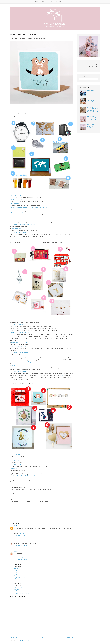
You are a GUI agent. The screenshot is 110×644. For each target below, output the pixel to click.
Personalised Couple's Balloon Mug (21, 362)
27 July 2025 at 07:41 (19, 578)
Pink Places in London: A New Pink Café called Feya (92, 118)
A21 (62, 376)
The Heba (17, 526)
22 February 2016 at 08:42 (21, 559)
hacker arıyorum (18, 570)
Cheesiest (14, 468)
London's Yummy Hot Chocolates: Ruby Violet (91, 100)
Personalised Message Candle (19, 352)
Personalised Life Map (17, 221)
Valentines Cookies (16, 356)
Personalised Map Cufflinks (19, 233)
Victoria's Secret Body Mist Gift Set (21, 325)
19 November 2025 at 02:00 (21, 593)
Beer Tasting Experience (18, 229)
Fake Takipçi (17, 589)
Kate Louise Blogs (19, 557)
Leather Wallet (15, 217)
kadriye (16, 574)
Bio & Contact (47, 2)
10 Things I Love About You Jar (19, 346)
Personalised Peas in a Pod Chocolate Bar (23, 225)
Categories (60, 2)
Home (37, 2)
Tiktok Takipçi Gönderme (21, 591)
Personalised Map (16, 464)
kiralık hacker (17, 569)
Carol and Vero (18, 541)
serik (15, 576)
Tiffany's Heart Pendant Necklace (20, 342)
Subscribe (71, 2)
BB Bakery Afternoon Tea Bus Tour (21, 332)
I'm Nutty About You (17, 454)
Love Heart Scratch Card (18, 472)
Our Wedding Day (92, 91)
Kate (15, 551)
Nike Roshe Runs (15, 203)
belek (15, 572)
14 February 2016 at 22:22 (21, 536)
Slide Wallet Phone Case (18, 213)
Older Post (70, 638)
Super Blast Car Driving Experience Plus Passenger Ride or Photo (29, 207)
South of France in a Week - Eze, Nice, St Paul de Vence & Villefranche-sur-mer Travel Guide (92, 110)
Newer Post (13, 638)
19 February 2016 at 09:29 (21, 546)
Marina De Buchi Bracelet (19, 372)
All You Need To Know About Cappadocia (91, 126)
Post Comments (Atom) (24, 641)
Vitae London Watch (17, 195)
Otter (13, 458)
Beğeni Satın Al (18, 587)
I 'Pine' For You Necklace (18, 366)
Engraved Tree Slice (16, 460)
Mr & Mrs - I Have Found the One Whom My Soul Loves (26, 476)
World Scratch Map (16, 199)
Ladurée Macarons (16, 321)
